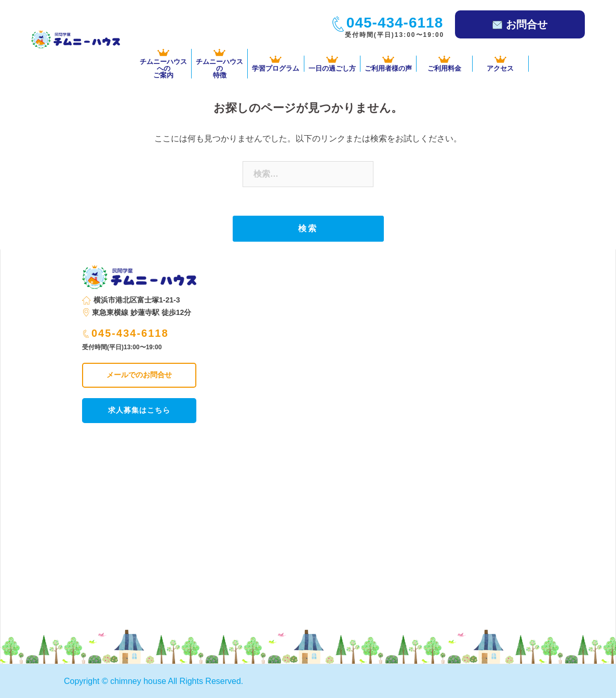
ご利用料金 (444, 64)
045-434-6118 (126, 333)
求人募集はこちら (139, 410)
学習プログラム (276, 64)
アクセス (500, 64)
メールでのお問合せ (139, 375)
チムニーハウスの (219, 64)
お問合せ (520, 24)
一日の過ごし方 (332, 64)
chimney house (138, 681)
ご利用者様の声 (388, 64)
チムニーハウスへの (163, 64)
